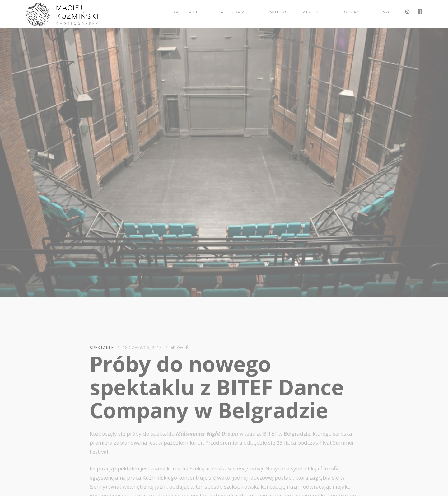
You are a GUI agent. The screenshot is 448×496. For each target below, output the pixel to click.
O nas (352, 12)
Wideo (278, 12)
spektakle (187, 12)
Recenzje (315, 12)
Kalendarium (236, 12)
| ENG (383, 12)
